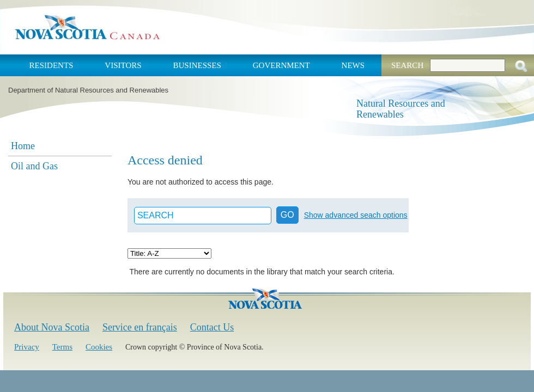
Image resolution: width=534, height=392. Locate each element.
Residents (51, 65)
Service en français (140, 327)
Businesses (197, 65)
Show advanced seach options (356, 215)
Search (407, 65)
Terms (62, 347)
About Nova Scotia (52, 327)
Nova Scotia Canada (87, 27)
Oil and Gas (34, 166)
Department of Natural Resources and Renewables (88, 90)
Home (23, 146)
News (353, 65)
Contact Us (212, 327)
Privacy (27, 347)
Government (281, 65)
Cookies (99, 347)
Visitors (123, 65)
